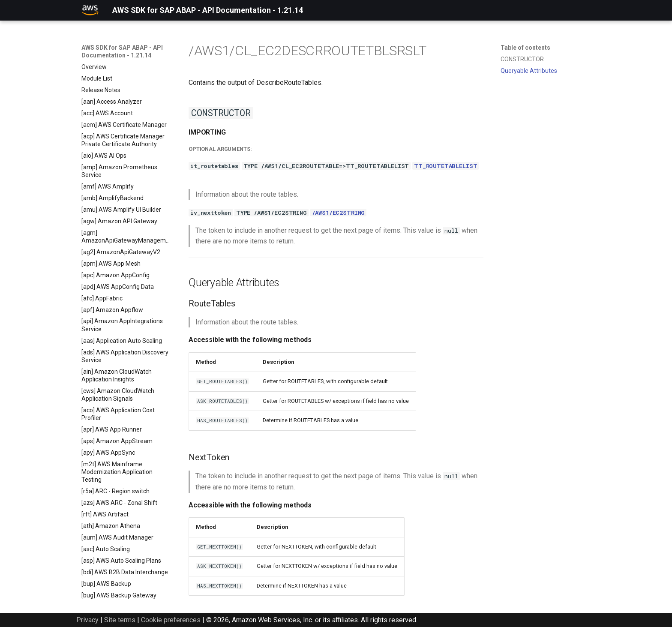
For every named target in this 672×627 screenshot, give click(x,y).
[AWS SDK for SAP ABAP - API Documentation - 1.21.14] (90, 10)
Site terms (120, 620)
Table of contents (525, 48)
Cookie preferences (171, 620)
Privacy (87, 620)
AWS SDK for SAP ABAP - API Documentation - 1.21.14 (122, 51)
